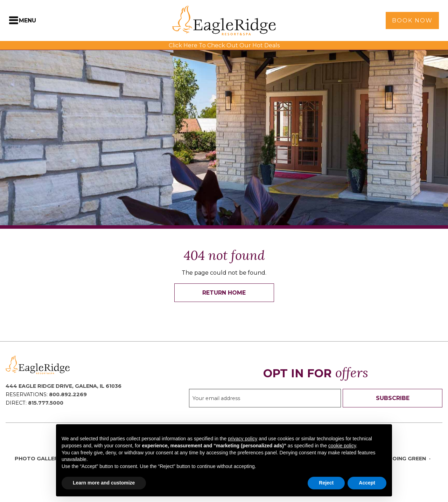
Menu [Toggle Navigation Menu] (27, 20)
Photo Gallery (38, 459)
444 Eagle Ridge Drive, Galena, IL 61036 (64, 386)
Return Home (224, 293)
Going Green (407, 459)
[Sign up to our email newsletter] (265, 398)
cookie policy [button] (342, 446)
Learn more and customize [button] (104, 483)
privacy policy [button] (243, 439)
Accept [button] (367, 483)
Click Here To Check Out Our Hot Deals (224, 45)
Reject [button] (326, 483)
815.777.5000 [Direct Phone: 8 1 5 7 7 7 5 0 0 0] (46, 403)
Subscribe (393, 398)
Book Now (412, 20)
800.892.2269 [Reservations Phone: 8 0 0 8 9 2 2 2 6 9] (68, 394)
